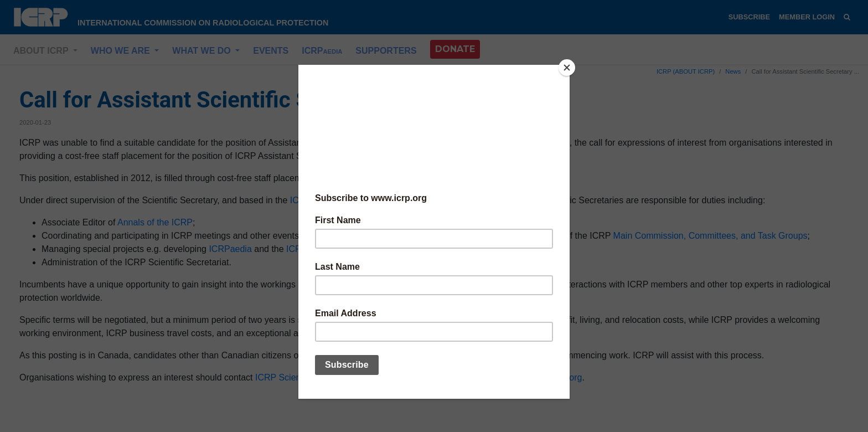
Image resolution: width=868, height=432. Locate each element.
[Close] (567, 68)
